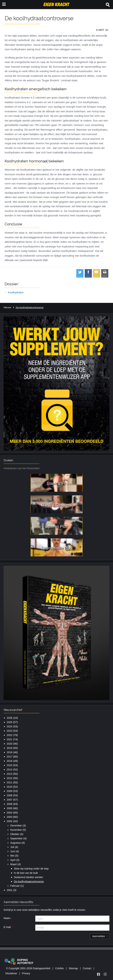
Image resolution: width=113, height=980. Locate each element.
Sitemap (73, 968)
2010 (10, 787)
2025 (10, 722)
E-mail (7, 927)
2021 (10, 739)
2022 (10, 735)
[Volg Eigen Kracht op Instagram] (105, 974)
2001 (10, 890)
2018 (10, 752)
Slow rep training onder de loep (31, 869)
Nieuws (7, 307)
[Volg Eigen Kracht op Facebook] (98, 974)
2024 (10, 726)
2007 (10, 800)
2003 (10, 817)
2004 (10, 813)
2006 (10, 804)
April (13, 860)
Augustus (16, 843)
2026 (10, 718)
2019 (10, 748)
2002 (10, 821)
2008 (10, 795)
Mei (12, 856)
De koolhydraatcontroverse (29, 881)
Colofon (59, 968)
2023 (10, 731)
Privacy (26, 973)
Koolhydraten (16, 292)
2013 (10, 774)
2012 (10, 778)
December (16, 826)
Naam (7, 918)
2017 (10, 757)
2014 (10, 770)
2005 (10, 808)
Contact (87, 968)
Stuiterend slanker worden (29, 877)
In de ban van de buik (26, 873)
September (16, 838)
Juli (12, 847)
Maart (14, 864)
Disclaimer (11, 973)
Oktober (15, 834)
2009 (10, 791)
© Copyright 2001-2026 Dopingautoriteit (28, 968)
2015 (10, 765)
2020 (10, 744)
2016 (10, 761)
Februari (15, 886)
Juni (13, 851)
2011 (10, 782)
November (16, 830)
